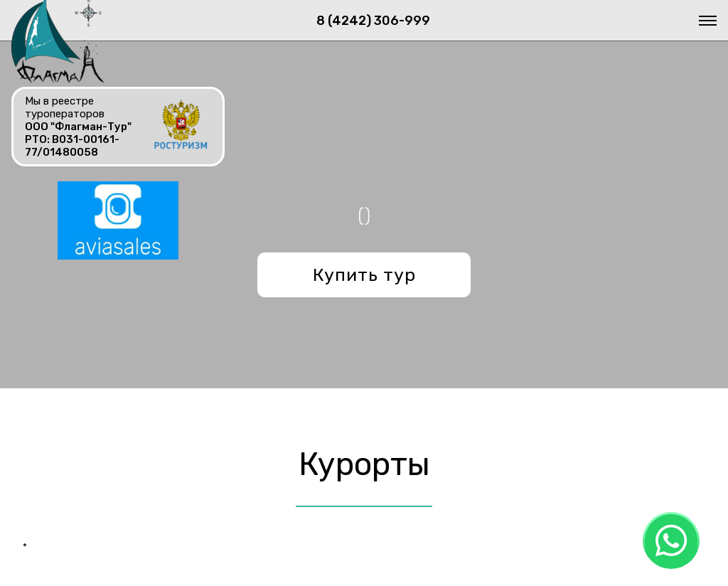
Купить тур (364, 275)
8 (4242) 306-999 (373, 21)
